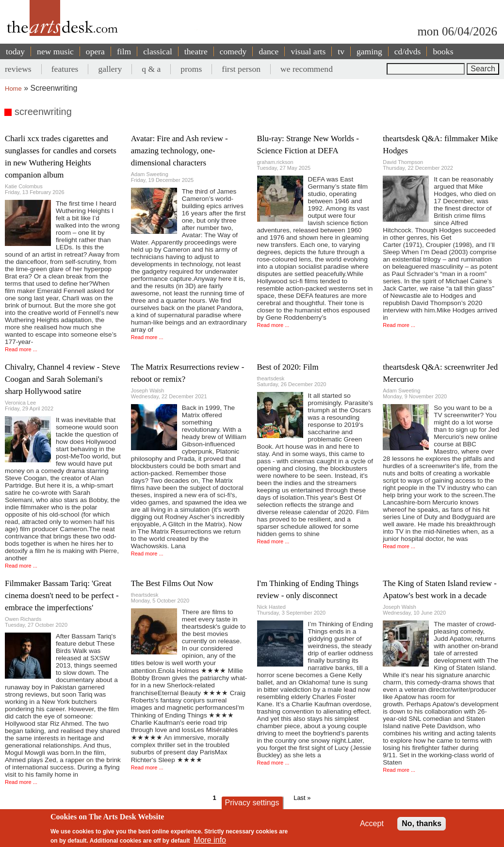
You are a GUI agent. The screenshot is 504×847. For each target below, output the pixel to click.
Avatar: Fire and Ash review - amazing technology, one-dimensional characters (179, 151)
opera (95, 51)
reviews (18, 69)
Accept (372, 823)
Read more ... (21, 349)
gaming (369, 51)
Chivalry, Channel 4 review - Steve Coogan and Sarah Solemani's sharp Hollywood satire (62, 379)
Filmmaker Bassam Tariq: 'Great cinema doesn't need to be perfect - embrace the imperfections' (62, 595)
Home (13, 89)
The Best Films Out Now (172, 583)
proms (191, 69)
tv (341, 51)
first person (241, 69)
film (124, 51)
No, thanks (422, 823)
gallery (110, 69)
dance (268, 51)
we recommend (307, 69)
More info (210, 840)
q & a (151, 69)
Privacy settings (252, 803)
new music (55, 51)
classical (158, 51)
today (15, 51)
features (65, 69)
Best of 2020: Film (288, 367)
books (443, 51)
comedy (233, 51)
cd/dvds (408, 51)
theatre (196, 51)
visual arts (308, 51)
